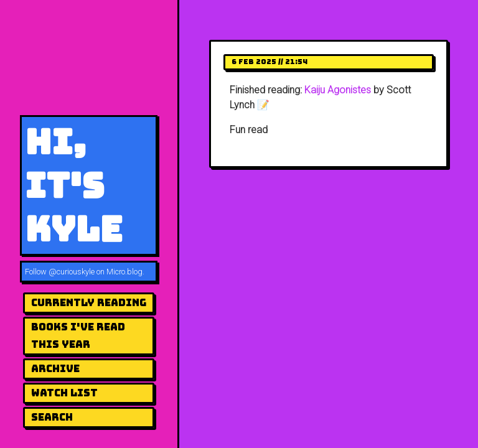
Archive (55, 369)
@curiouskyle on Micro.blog (96, 272)
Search (52, 417)
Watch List (64, 393)
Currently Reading (89, 303)
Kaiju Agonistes (338, 90)
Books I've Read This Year (78, 336)
